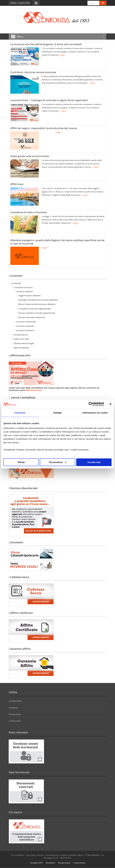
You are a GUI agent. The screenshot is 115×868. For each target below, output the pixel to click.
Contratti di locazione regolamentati (34, 309)
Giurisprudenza (21, 335)
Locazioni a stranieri (25, 326)
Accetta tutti (94, 462)
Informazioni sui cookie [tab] (95, 413)
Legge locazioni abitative (29, 295)
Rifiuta (21, 462)
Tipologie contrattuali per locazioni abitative (38, 300)
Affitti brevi (17, 184)
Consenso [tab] (20, 413)
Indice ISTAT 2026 (21, 339)
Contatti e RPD (15, 701)
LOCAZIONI (16, 283)
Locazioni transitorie (25, 330)
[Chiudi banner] (111, 404)
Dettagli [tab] (57, 413)
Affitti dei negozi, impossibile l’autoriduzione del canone (44, 128)
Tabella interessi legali (24, 343)
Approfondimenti (21, 348)
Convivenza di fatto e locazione (28, 212)
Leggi (63, 55)
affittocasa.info (34, 390)
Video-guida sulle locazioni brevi (30, 156)
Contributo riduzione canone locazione (33, 72)
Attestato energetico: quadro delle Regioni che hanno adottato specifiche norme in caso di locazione (57, 242)
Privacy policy (15, 714)
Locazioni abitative (24, 291)
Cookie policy (15, 721)
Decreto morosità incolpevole (32, 317)
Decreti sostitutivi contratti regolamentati (37, 313)
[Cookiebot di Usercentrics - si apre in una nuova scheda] (91, 404)
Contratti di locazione (23, 287)
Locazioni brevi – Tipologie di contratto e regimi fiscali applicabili (49, 100)
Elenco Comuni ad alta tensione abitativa (37, 304)
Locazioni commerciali (26, 322)
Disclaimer (13, 708)
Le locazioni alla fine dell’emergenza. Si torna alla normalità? (46, 44)
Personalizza (58, 462)
